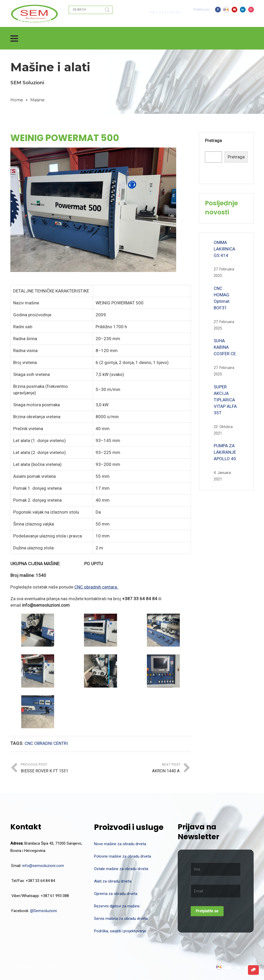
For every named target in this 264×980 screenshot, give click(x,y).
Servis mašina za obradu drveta (121, 919)
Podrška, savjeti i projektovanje (120, 931)
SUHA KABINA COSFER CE (225, 347)
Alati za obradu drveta (113, 881)
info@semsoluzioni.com (43, 866)
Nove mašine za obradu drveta (120, 844)
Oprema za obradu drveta (116, 894)
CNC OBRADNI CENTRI (46, 743)
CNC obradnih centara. (97, 587)
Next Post (141, 769)
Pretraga (213, 141)
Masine (37, 100)
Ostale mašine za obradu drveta (121, 869)
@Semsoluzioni (43, 911)
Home (17, 100)
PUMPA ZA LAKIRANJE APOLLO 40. (225, 452)
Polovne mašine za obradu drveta (123, 856)
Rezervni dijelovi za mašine (117, 906)
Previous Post (61, 769)
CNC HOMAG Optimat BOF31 (222, 298)
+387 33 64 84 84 (165, 12)
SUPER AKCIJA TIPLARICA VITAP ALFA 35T (225, 400)
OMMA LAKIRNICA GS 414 (224, 249)
